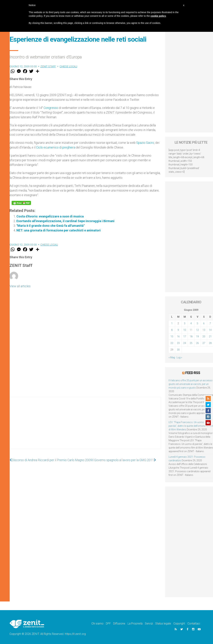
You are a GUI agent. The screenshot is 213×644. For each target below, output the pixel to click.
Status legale (163, 624)
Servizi (149, 624)
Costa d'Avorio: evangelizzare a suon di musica (50, 216)
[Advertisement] (85, 426)
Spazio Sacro (145, 143)
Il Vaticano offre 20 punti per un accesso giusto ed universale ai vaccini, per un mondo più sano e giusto (191, 384)
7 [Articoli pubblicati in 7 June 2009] (210, 323)
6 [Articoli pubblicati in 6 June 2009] (204, 323)
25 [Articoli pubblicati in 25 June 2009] (191, 343)
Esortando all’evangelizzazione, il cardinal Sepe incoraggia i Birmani (65, 221)
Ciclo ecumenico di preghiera (56, 147)
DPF (108, 624)
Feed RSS (193, 373)
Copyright (179, 624)
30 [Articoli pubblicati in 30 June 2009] (178, 350)
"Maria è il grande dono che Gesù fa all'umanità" (50, 226)
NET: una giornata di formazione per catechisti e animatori (59, 230)
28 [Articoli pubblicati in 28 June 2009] (210, 343)
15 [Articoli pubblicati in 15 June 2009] (172, 337)
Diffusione (119, 624)
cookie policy (158, 16)
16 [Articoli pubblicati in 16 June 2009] (178, 337)
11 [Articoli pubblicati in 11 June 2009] (191, 330)
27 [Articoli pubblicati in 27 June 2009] (204, 343)
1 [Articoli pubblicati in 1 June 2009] (172, 323)
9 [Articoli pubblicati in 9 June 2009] (178, 330)
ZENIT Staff (48, 67)
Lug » (179, 357)
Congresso (51, 108)
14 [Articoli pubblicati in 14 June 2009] (210, 330)
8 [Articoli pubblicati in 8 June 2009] (172, 330)
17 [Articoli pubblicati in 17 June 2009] (185, 337)
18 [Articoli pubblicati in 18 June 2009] (191, 337)
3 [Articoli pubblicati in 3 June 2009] (185, 323)
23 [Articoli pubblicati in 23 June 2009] (178, 343)
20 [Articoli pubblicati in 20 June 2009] (204, 337)
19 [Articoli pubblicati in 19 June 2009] (197, 337)
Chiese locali (68, 67)
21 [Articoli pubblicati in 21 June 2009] (210, 337)
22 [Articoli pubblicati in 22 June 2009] (172, 343)
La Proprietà (135, 624)
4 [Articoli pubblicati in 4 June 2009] (191, 323)
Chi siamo (97, 624)
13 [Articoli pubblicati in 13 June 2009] (204, 330)
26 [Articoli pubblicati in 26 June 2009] (197, 343)
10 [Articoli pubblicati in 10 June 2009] (185, 330)
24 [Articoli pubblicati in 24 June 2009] (185, 343)
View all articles (20, 286)
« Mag (172, 357)
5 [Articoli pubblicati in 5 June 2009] (197, 323)
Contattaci (194, 624)
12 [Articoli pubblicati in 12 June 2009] (197, 330)
